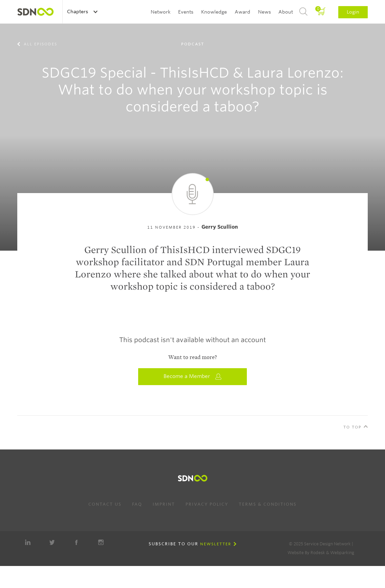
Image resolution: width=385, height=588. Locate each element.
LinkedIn (28, 542)
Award (242, 12)
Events (186, 12)
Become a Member (193, 376)
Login (353, 12)
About (286, 12)
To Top (352, 427)
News (264, 12)
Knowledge (214, 12)
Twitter (52, 542)
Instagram (101, 542)
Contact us (105, 504)
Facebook (77, 542)
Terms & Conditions (268, 504)
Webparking (342, 553)
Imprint (164, 504)
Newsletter (216, 544)
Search (303, 12)
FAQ (137, 504)
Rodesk (318, 553)
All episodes (40, 44)
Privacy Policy (207, 504)
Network (161, 12)
